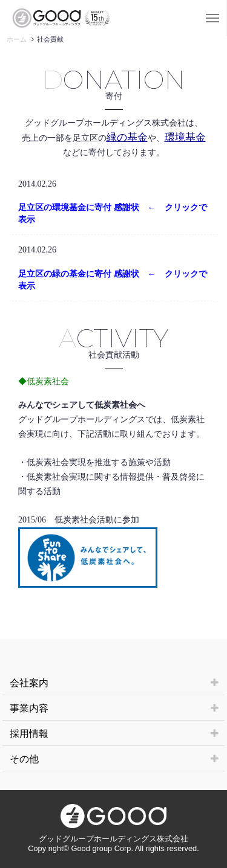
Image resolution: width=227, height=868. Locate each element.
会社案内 (114, 683)
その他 (114, 759)
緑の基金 (127, 137)
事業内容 (114, 708)
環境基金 (185, 137)
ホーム (17, 39)
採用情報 (114, 734)
